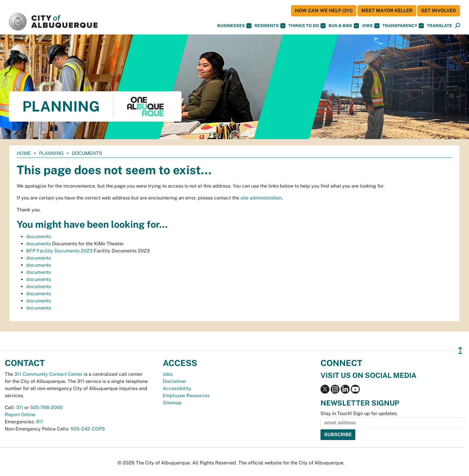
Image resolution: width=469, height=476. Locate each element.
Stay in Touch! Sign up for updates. (359, 413)
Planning (51, 153)
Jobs (371, 26)
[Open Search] (458, 26)
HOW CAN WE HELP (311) (324, 11)
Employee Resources (186, 396)
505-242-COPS (88, 429)
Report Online (20, 415)
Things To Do (307, 26)
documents (39, 237)
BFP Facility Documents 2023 (59, 251)
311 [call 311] (20, 407)
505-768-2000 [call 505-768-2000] (46, 407)
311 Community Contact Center (49, 374)
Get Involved (439, 11)
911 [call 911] (40, 422)
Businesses (234, 26)
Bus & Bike (344, 26)
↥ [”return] (460, 350)
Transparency (403, 26)
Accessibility (177, 388)
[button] (439, 26)
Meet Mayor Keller (387, 11)
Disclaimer (175, 381)
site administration (261, 198)
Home (24, 153)
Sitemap (172, 403)
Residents (270, 26)
